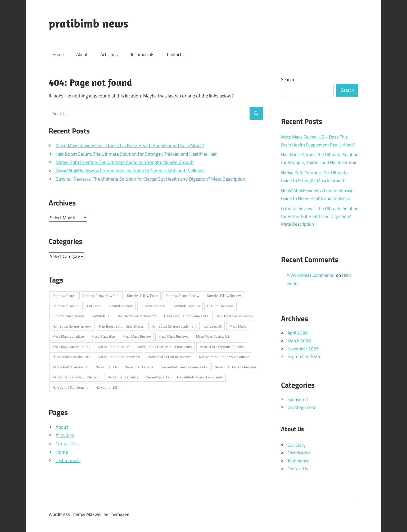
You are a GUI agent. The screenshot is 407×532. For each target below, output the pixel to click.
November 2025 (303, 349)
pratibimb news (89, 23)
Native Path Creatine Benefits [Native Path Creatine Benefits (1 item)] (222, 347)
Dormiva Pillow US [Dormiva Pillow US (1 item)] (66, 306)
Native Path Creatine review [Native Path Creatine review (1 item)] (119, 357)
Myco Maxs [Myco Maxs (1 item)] (238, 326)
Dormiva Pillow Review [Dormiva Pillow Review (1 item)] (182, 296)
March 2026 (299, 341)
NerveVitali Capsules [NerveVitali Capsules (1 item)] (123, 377)
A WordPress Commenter (311, 275)
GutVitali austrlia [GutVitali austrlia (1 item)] (120, 306)
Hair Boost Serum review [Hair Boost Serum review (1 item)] (234, 316)
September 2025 (304, 356)
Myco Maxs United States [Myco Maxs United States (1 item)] (71, 347)
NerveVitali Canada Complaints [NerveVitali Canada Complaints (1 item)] (184, 367)
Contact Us (177, 55)
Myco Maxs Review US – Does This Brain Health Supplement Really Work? (130, 146)
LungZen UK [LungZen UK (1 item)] (213, 326)
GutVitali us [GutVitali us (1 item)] (100, 316)
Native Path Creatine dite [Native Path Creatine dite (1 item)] (71, 357)
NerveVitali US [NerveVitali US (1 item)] (106, 387)
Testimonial (298, 461)
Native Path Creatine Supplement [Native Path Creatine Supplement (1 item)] (224, 357)
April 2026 (298, 333)
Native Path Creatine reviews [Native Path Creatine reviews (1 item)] (169, 357)
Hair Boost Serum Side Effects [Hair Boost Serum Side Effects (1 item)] (121, 326)
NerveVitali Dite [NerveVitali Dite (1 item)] (158, 377)
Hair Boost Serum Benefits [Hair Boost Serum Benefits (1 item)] (137, 316)
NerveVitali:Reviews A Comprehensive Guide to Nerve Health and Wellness (130, 171)
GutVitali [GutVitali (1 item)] (94, 306)
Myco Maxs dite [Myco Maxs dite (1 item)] (103, 336)
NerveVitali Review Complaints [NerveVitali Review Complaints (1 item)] (200, 377)
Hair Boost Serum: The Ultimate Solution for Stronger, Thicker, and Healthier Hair (136, 154)
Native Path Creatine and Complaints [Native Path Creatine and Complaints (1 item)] (164, 347)
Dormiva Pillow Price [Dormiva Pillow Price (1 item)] (142, 296)
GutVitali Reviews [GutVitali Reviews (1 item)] (220, 306)
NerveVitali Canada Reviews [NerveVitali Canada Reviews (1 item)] (236, 367)
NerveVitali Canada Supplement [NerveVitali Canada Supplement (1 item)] (76, 377)
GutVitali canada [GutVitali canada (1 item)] (153, 306)
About (82, 55)
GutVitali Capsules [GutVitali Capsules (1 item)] (186, 306)
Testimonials (142, 55)
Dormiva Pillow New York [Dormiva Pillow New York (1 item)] (101, 296)
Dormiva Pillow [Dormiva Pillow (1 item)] (64, 296)
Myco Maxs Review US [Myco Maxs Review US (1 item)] (213, 336)
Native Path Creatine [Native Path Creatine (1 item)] (114, 347)
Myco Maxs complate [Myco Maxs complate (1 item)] (68, 336)
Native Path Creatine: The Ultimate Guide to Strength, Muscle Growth (125, 162)
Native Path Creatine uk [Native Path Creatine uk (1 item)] (70, 367)
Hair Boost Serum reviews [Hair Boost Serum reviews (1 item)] (72, 326)
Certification (299, 453)
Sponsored (298, 399)
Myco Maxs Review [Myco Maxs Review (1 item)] (137, 336)
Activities (109, 55)
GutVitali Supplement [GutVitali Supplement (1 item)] (68, 316)
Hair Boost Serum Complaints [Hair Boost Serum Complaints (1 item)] (186, 316)
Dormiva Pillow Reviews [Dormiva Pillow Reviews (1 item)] (225, 296)
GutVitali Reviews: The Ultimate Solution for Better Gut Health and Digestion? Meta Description (150, 179)
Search (288, 79)
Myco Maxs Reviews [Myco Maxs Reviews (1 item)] (173, 336)
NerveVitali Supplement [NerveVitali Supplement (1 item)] (70, 387)
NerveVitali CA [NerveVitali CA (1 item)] (106, 367)
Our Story (296, 445)
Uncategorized (301, 407)
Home (58, 55)
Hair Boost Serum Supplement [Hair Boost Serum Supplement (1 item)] (174, 326)
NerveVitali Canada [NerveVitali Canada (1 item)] (139, 367)
